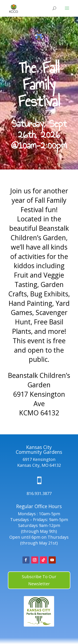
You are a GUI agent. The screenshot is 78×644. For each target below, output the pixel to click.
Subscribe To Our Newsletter (39, 580)
